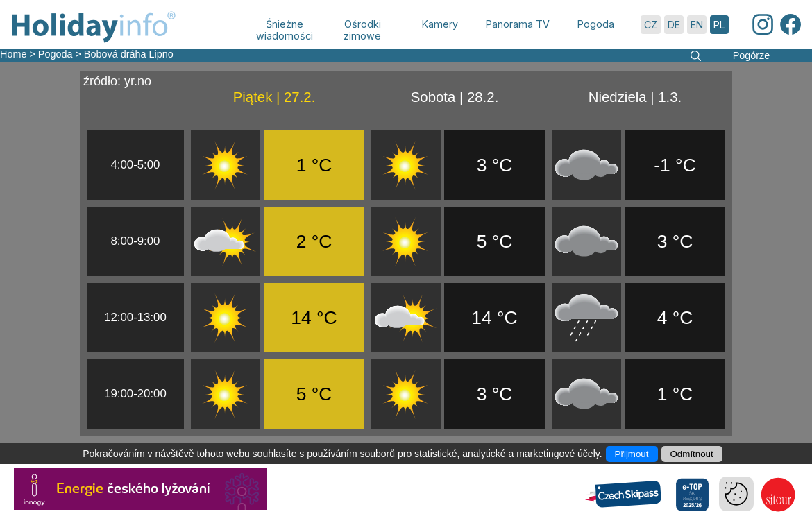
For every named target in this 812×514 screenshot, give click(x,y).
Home (13, 54)
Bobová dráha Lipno (129, 54)
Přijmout (632, 454)
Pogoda (56, 54)
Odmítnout (692, 454)
